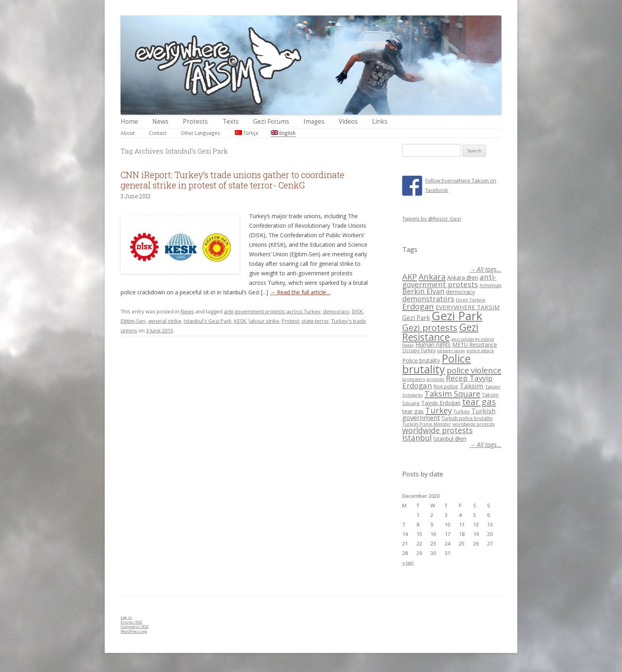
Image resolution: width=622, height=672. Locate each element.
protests (435, 379)
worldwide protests (474, 424)
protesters (414, 379)
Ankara (432, 276)
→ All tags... (485, 270)
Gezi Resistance (440, 332)
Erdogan (418, 306)
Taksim (472, 386)
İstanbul (417, 438)
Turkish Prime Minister (427, 424)
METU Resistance (475, 345)
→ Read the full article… (300, 292)
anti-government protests (449, 280)
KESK (240, 321)
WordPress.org (134, 631)
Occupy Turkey (419, 350)
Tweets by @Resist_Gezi (432, 219)
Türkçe (247, 133)
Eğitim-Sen (133, 321)
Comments (134, 627)
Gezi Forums (271, 122)
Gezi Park (416, 318)
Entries (131, 622)
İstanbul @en (450, 439)
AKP (410, 276)
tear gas (479, 402)
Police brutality (421, 360)
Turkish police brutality (467, 418)
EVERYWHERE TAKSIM (468, 307)
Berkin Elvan (423, 291)
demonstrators (428, 299)
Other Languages (200, 133)
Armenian (490, 285)
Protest (290, 321)
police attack (480, 350)
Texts (231, 122)
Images (314, 122)
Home (129, 122)
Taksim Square (452, 394)
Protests (195, 122)
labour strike (264, 321)
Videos (348, 122)
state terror (315, 321)
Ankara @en (463, 277)
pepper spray (451, 351)
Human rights (433, 345)
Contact (157, 133)
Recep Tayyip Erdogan (447, 382)
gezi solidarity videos (473, 339)
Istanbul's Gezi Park (208, 321)
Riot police (446, 386)
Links (380, 122)
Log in (126, 617)
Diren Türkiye (471, 300)
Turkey (439, 410)
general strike (165, 321)
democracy (336, 311)
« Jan (408, 563)
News (160, 122)
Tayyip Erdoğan (441, 403)
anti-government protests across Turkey (272, 311)
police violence (474, 370)
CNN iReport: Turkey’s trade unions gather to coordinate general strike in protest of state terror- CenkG (232, 180)
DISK (357, 311)
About (128, 133)
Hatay (408, 345)
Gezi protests (430, 327)
